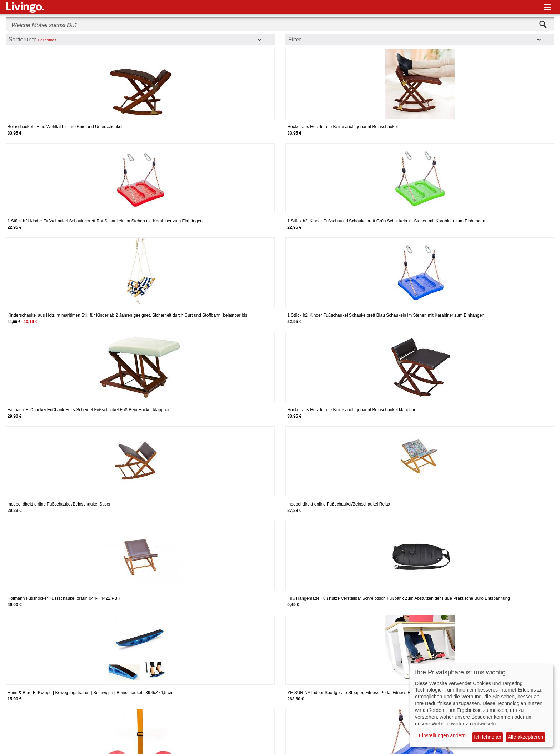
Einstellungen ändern (442, 735)
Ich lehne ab (487, 737)
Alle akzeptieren (526, 737)
